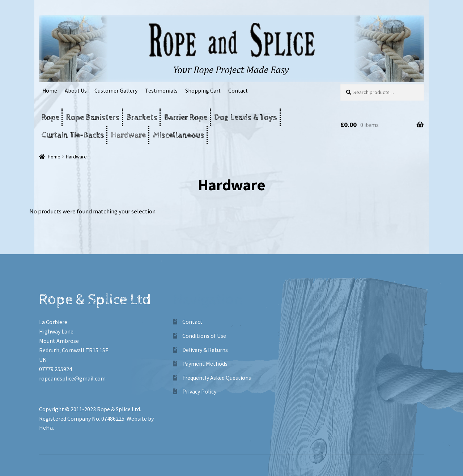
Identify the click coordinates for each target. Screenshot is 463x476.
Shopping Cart (203, 91)
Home (50, 91)
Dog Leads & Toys (246, 117)
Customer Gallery (116, 91)
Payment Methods (205, 364)
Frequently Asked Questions (217, 378)
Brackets (142, 117)
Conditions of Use (204, 336)
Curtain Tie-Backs (73, 135)
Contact (238, 91)
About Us (76, 91)
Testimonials (161, 91)
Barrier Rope (186, 117)
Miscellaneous (179, 135)
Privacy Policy (199, 391)
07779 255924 (56, 369)
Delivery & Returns (205, 350)
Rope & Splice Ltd (118, 409)
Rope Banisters (93, 117)
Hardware (128, 135)
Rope (50, 117)
